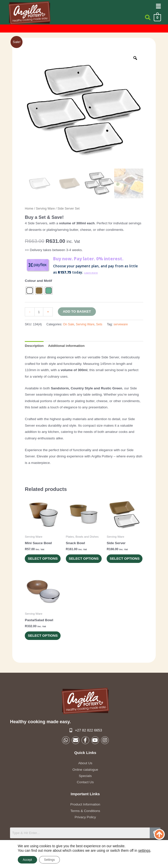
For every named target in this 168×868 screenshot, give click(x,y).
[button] (158, 6)
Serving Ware (45, 209)
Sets (99, 324)
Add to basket (77, 311)
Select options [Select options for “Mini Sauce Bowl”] (38, 562)
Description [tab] (34, 346)
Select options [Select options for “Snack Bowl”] (79, 562)
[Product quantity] (39, 312)
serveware (121, 324)
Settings (49, 860)
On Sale (69, 324)
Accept (27, 860)
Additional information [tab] (66, 346)
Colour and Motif (38, 281)
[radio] (30, 291)
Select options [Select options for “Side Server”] (119, 562)
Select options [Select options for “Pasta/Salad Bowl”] (38, 647)
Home (29, 209)
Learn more (94, 272)
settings (144, 850)
